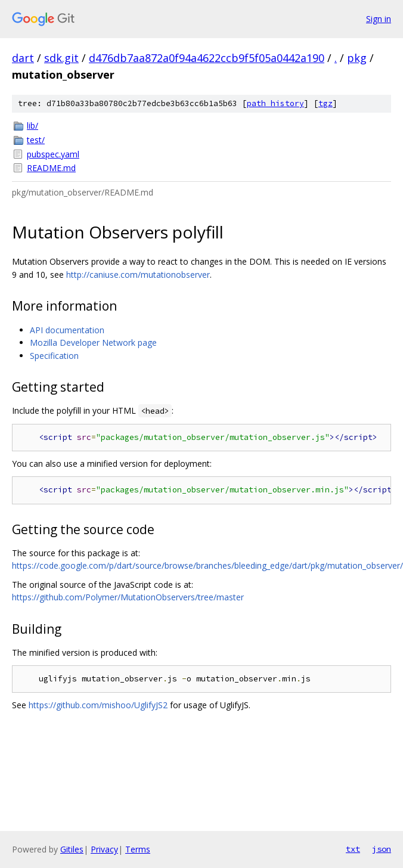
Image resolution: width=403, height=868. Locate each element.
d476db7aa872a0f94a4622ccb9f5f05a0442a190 (207, 58)
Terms (138, 849)
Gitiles (72, 849)
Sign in (379, 19)
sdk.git (61, 58)
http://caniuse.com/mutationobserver (138, 275)
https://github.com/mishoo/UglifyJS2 (98, 705)
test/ (36, 140)
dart (23, 58)
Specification (54, 356)
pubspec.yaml (53, 154)
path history (275, 103)
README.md (51, 168)
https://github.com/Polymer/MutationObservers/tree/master (128, 597)
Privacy (104, 849)
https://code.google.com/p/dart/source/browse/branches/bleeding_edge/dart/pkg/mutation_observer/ (207, 565)
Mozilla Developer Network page (93, 342)
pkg (357, 58)
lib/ (32, 125)
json (382, 849)
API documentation (67, 330)
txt (353, 849)
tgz (325, 103)
